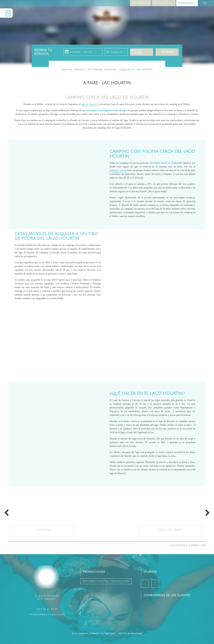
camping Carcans (118, 170)
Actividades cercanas (102, 70)
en (205, 3)
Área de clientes (136, 52)
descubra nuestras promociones (106, 581)
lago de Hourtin (89, 104)
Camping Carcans (73, 70)
